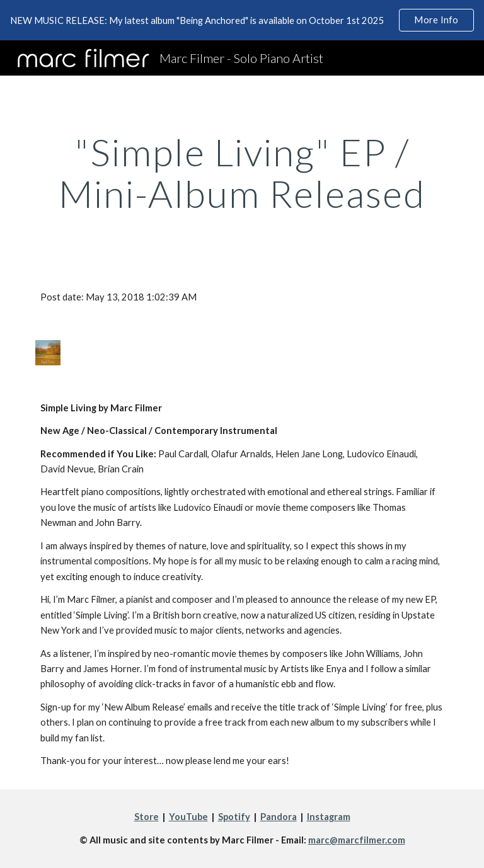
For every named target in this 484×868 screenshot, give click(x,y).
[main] (242, 173)
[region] (242, 20)
